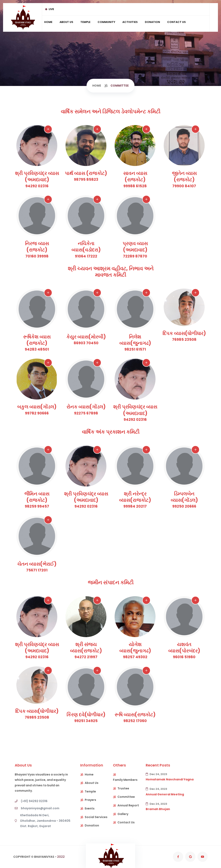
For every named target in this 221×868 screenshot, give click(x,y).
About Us (66, 22)
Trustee (123, 788)
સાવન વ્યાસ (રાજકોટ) (135, 176)
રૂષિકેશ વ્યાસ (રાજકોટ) (37, 340)
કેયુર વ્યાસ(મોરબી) (86, 337)
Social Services (96, 817)
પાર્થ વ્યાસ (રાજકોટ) (86, 173)
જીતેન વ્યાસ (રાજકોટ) (184, 176)
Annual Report (128, 805)
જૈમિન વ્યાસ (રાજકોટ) (37, 497)
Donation (152, 22)
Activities (130, 22)
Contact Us (176, 22)
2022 (61, 857)
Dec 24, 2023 (156, 774)
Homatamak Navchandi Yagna (170, 779)
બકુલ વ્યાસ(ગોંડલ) (37, 407)
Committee (126, 797)
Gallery (123, 814)
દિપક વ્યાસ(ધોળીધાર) (184, 333)
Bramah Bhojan (158, 809)
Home (48, 22)
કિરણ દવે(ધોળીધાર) (86, 715)
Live (50, 9)
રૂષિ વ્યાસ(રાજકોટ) (135, 715)
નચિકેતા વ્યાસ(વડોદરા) (86, 247)
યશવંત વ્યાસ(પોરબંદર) (184, 648)
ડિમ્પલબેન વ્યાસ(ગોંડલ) (184, 497)
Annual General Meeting (165, 794)
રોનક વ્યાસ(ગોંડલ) (86, 407)
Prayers (90, 800)
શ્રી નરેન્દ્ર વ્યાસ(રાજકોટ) (135, 497)
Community (106, 22)
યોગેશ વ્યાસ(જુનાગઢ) (135, 648)
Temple (85, 22)
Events (90, 808)
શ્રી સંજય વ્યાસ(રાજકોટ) (86, 648)
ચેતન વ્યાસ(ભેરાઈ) (37, 564)
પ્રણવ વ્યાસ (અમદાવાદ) (135, 247)
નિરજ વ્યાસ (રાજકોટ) (37, 247)
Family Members (125, 780)
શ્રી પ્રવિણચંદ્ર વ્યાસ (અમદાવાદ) (37, 176)
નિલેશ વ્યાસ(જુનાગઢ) (135, 340)
